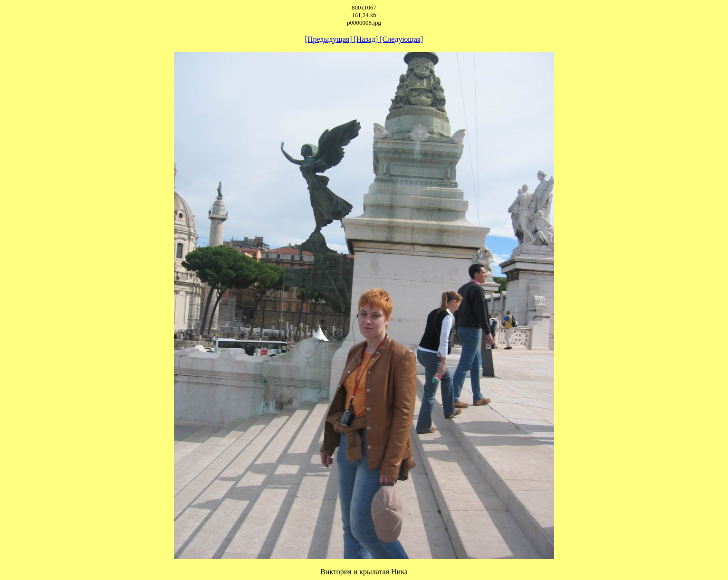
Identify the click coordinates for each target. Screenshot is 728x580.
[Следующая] (401, 39)
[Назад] (367, 39)
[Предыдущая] (330, 39)
